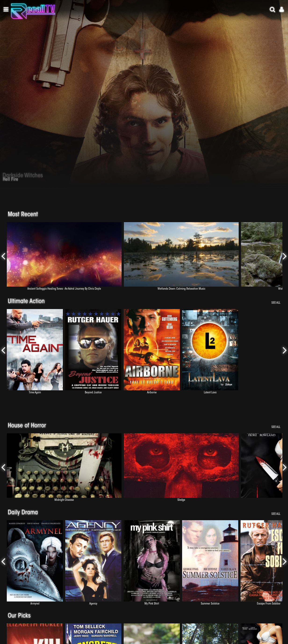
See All (276, 303)
